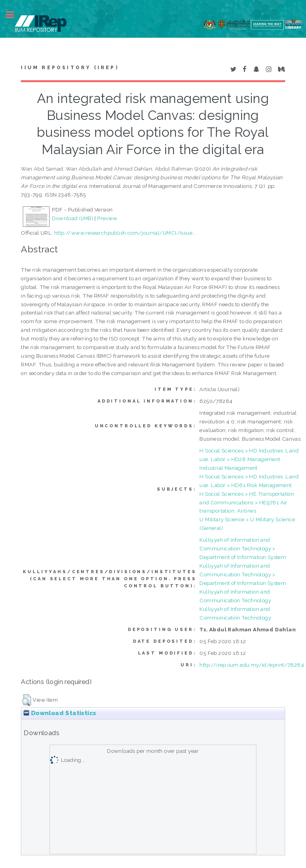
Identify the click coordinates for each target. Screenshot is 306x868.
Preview (107, 218)
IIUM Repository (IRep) (70, 68)
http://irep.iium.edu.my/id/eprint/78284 (252, 665)
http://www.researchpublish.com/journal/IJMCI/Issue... (125, 233)
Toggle (14, 15)
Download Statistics (60, 713)
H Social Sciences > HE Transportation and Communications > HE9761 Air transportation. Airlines (247, 502)
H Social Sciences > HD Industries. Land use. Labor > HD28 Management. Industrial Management (249, 459)
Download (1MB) (73, 218)
